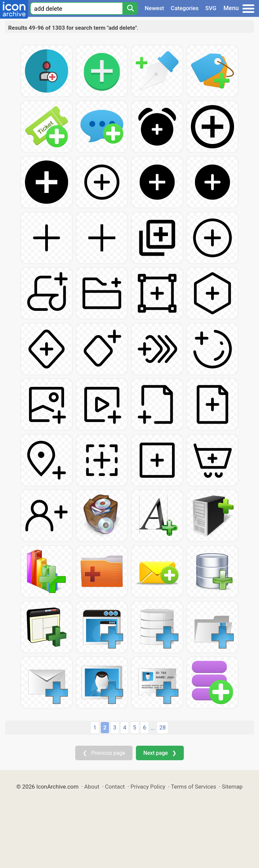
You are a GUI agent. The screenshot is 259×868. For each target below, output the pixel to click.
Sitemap (232, 787)
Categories (185, 8)
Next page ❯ (160, 753)
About (92, 787)
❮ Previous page (104, 753)
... (153, 728)
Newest (154, 8)
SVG (211, 8)
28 (163, 727)
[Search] (130, 8)
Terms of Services (194, 787)
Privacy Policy (148, 787)
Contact (115, 787)
